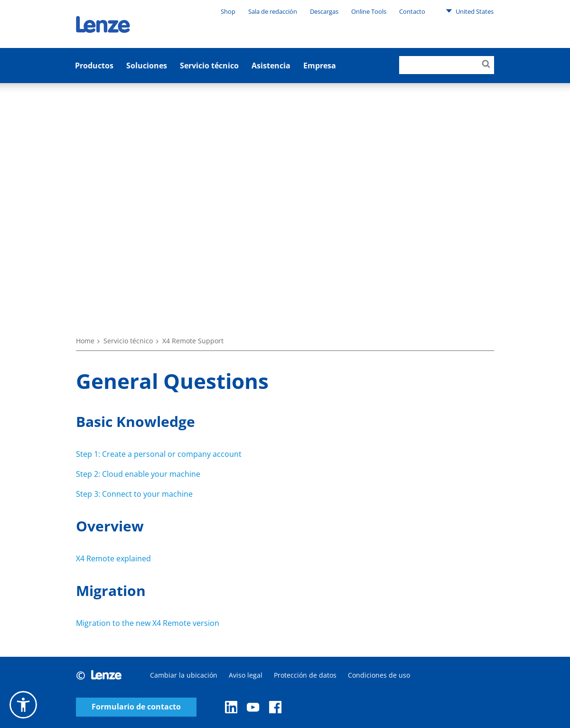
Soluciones (147, 66)
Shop (228, 11)
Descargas (324, 11)
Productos (94, 66)
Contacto (412, 11)
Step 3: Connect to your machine (134, 494)
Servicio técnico (209, 66)
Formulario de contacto (136, 707)
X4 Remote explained (113, 558)
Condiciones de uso (379, 675)
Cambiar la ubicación (184, 675)
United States (470, 11)
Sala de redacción (273, 11)
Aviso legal (246, 675)
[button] (23, 705)
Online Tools (369, 11)
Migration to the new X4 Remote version (148, 623)
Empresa (320, 66)
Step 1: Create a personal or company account (159, 454)
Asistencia (271, 66)
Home (85, 341)
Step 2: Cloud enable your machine (138, 474)
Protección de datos (305, 675)
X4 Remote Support (193, 341)
